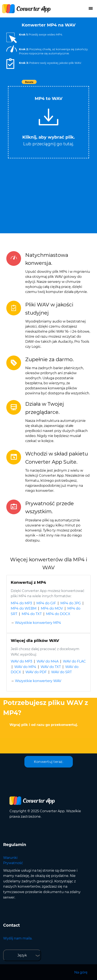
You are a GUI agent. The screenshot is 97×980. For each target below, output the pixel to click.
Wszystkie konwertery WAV (38, 681)
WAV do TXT (51, 667)
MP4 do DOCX (58, 614)
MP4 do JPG (71, 603)
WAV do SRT (61, 672)
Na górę (81, 972)
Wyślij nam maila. (18, 938)
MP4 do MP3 (21, 603)
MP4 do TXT (32, 614)
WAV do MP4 (25, 667)
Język (22, 955)
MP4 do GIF (46, 603)
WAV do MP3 (21, 661)
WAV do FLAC (74, 661)
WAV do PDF (36, 672)
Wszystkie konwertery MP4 (38, 623)
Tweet (73, 84)
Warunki (10, 858)
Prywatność (13, 863)
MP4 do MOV (52, 608)
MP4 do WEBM (24, 608)
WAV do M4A (48, 661)
